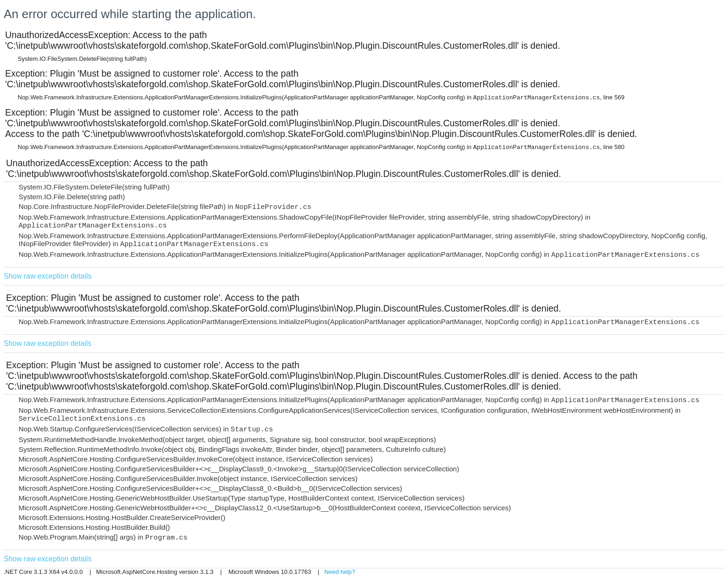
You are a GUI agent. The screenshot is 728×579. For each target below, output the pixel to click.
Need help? (340, 572)
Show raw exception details (48, 276)
